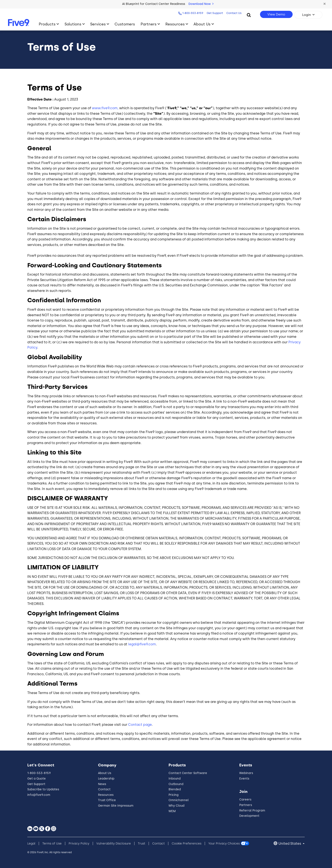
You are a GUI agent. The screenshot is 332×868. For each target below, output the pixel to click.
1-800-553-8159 (192, 13)
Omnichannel (179, 800)
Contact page (140, 725)
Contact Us (234, 13)
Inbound (175, 779)
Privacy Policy (79, 844)
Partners (246, 805)
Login (306, 15)
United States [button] (290, 844)
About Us (105, 773)
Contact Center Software (188, 773)
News (102, 784)
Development (249, 816)
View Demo (276, 14)
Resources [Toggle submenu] (175, 24)
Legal (31, 844)
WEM (172, 811)
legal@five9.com (142, 644)
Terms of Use (52, 844)
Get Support (214, 13)
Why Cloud (176, 806)
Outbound (176, 784)
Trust (142, 844)
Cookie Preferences (187, 844)
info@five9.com (39, 795)
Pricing (174, 795)
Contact (104, 789)
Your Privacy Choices (224, 844)
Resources (106, 795)
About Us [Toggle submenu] (202, 24)
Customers (125, 24)
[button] (325, 4)
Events (244, 779)
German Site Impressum (116, 806)
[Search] (249, 15)
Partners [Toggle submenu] (149, 24)
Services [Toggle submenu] (98, 24)
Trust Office (107, 800)
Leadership (106, 779)
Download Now (201, 4)
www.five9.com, (105, 108)
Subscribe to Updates (43, 789)
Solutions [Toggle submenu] (73, 24)
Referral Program (252, 811)
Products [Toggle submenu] (47, 24)
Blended (175, 789)
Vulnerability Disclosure (114, 844)
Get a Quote (37, 779)
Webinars (246, 773)
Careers (245, 800)
